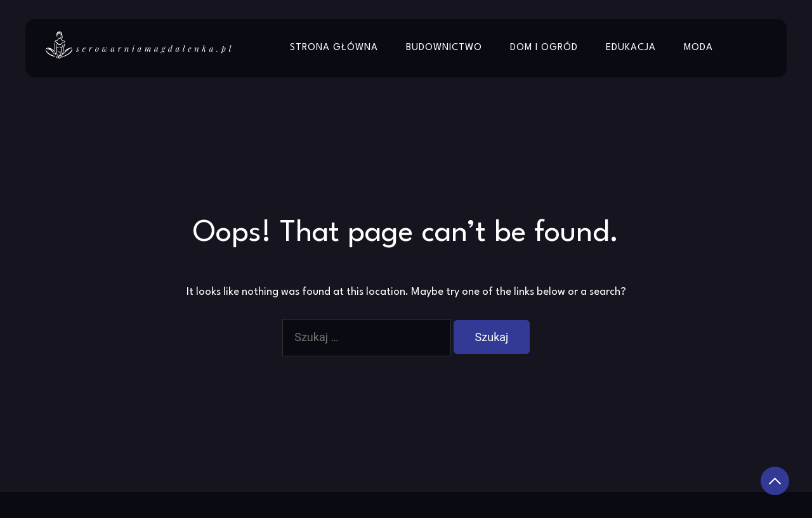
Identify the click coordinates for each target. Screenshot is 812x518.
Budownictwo (444, 48)
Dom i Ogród (544, 48)
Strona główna (334, 48)
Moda (698, 48)
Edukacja (631, 48)
